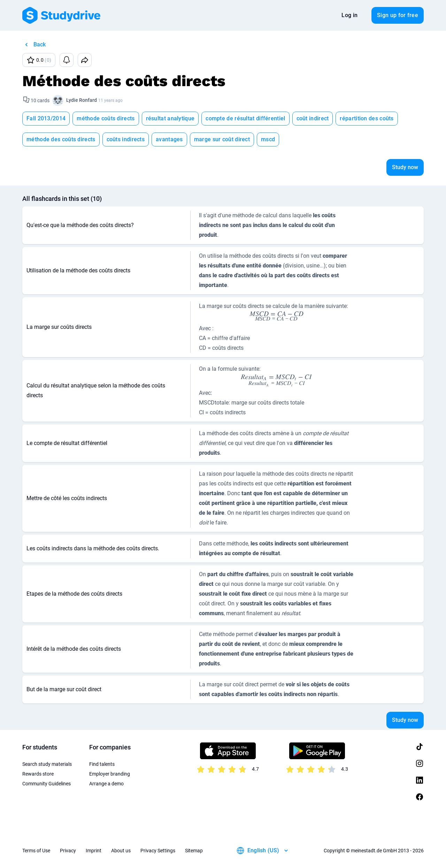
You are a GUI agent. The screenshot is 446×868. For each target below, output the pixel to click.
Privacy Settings (158, 851)
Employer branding (110, 774)
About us (121, 851)
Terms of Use (36, 851)
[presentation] (276, 316)
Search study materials (47, 764)
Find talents (102, 764)
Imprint (94, 851)
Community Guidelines (47, 784)
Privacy (68, 851)
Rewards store (38, 774)
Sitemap (194, 851)
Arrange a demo (106, 784)
